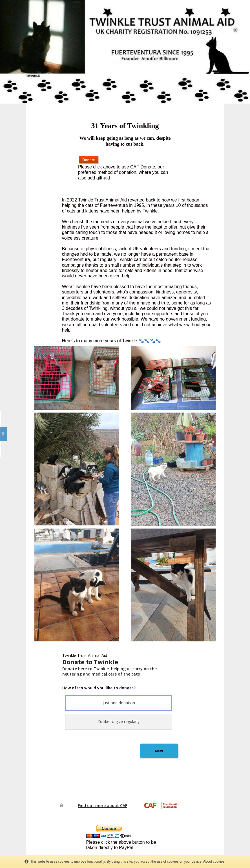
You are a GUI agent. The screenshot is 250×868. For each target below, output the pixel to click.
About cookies (214, 862)
